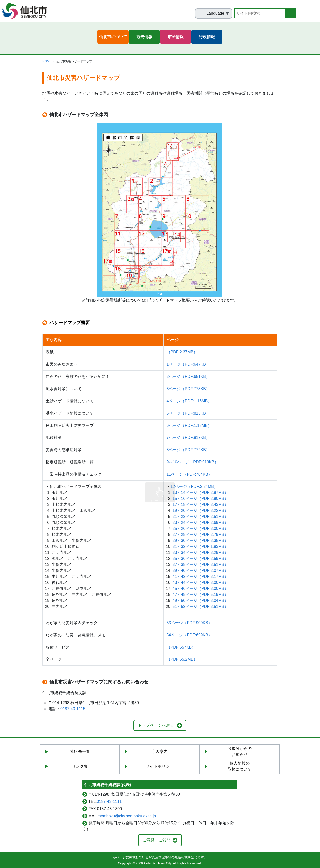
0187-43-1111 (109, 801)
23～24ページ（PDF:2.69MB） (201, 523)
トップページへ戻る (156, 725)
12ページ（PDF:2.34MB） (194, 487)
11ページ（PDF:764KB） (189, 474)
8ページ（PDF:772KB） (188, 450)
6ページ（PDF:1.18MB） (189, 425)
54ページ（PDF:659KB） (189, 635)
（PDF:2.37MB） (182, 352)
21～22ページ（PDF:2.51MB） (201, 517)
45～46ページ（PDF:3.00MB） (201, 588)
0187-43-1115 (73, 709)
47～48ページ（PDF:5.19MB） (201, 594)
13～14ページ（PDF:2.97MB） (201, 493)
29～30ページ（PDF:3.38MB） (201, 541)
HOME (47, 61)
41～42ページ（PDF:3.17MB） (201, 576)
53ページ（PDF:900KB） (189, 623)
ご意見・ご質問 (157, 840)
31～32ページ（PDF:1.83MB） (201, 546)
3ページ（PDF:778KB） (188, 389)
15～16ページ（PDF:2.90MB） (201, 499)
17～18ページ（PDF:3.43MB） (201, 505)
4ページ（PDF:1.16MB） (189, 401)
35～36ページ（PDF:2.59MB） (201, 558)
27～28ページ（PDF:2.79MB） (201, 535)
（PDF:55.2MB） (182, 659)
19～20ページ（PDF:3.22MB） (201, 511)
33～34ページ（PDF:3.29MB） (201, 552)
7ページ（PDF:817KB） (188, 438)
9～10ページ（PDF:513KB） (193, 462)
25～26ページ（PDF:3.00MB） (201, 529)
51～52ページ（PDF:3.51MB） (201, 606)
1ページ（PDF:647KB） (188, 364)
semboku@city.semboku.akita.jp (127, 816)
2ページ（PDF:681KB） (188, 376)
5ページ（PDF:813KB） (188, 413)
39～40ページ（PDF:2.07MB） (201, 570)
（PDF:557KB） (181, 647)
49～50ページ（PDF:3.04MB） (201, 600)
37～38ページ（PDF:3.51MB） (201, 564)
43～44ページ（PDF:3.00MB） (201, 582)
